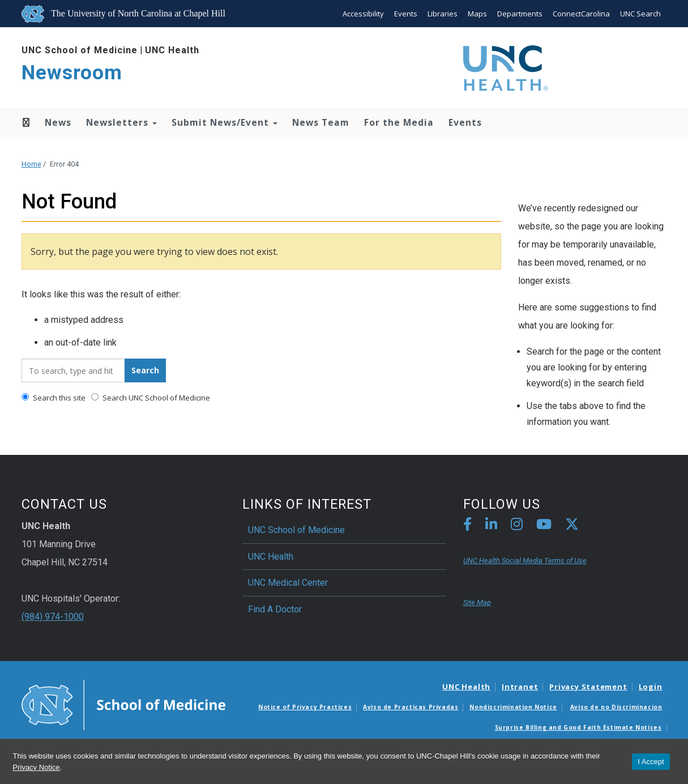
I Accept (651, 762)
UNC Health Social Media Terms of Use (525, 561)
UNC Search (640, 14)
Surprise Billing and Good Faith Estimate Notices (578, 727)
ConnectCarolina (581, 14)
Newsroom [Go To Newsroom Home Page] (72, 73)
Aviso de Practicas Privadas (411, 707)
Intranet (520, 687)
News (58, 122)
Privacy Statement (588, 687)
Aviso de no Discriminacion (616, 707)
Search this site (54, 398)
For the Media (399, 122)
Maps (477, 14)
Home (25, 122)
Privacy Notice (37, 767)
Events (406, 14)
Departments (520, 14)
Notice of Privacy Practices (305, 707)
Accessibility (363, 14)
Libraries (443, 14)
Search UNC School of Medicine (151, 398)
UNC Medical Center (288, 583)
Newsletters (121, 122)
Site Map (477, 602)
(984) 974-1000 (53, 617)
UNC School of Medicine (80, 50)
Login (651, 687)
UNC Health (172, 50)
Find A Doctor (275, 609)
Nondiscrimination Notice (513, 707)
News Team (321, 122)
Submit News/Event (225, 122)
